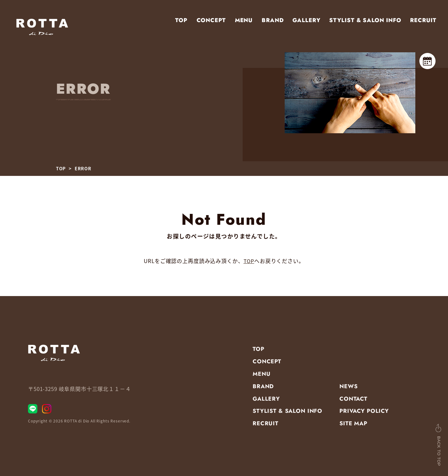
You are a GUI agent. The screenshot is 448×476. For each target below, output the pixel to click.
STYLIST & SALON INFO (365, 20)
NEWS (348, 386)
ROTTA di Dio (77, 423)
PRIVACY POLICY (364, 411)
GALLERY (306, 20)
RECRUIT (423, 20)
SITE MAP (353, 423)
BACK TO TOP (426, 445)
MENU (244, 20)
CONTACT (353, 398)
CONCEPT (211, 20)
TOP (181, 20)
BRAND (273, 20)
